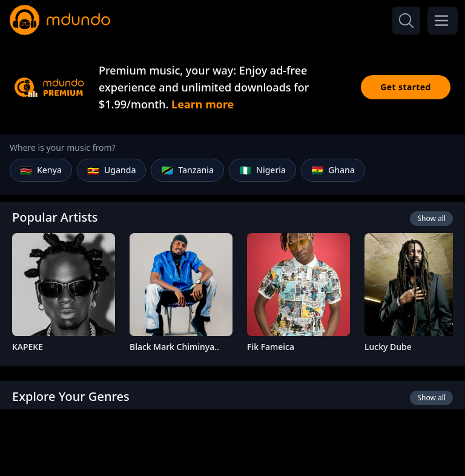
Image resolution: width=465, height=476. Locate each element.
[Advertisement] (232, 441)
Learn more (203, 104)
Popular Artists (55, 217)
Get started (406, 87)
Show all (431, 218)
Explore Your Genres (71, 396)
